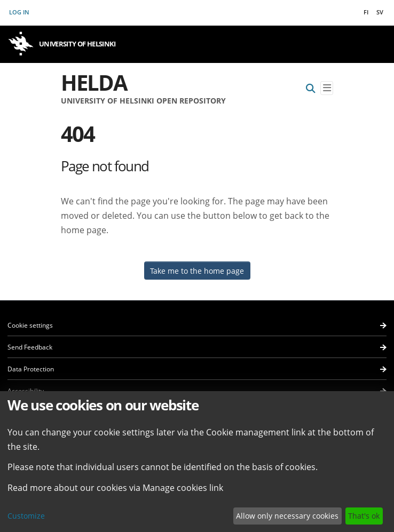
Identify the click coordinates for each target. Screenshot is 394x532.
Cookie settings (30, 325)
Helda (94, 82)
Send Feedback (30, 347)
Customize (26, 516)
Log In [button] (20, 12)
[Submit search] (311, 88)
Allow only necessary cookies (287, 516)
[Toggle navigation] (327, 88)
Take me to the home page (197, 271)
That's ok (364, 516)
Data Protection (31, 369)
